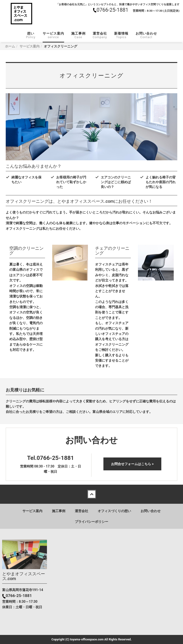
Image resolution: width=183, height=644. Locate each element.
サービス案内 (53, 35)
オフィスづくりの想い (114, 511)
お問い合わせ (146, 35)
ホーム (10, 46)
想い (31, 35)
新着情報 (121, 35)
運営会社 (100, 35)
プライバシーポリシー (91, 522)
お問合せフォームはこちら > (132, 464)
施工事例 (78, 35)
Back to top (91, 494)
